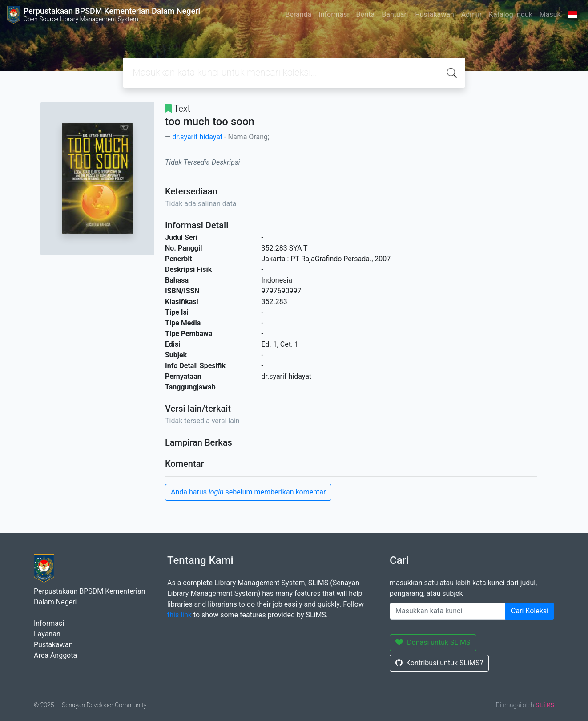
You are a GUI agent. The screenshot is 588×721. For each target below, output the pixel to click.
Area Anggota (55, 655)
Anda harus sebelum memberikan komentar (248, 492)
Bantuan (395, 14)
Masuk (550, 14)
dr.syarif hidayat (197, 137)
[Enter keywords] (448, 611)
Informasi (334, 14)
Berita (366, 14)
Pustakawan (434, 14)
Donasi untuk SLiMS (433, 642)
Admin (471, 14)
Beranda (298, 14)
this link (179, 615)
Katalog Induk (511, 14)
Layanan (47, 634)
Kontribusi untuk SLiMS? (439, 663)
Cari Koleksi (530, 611)
